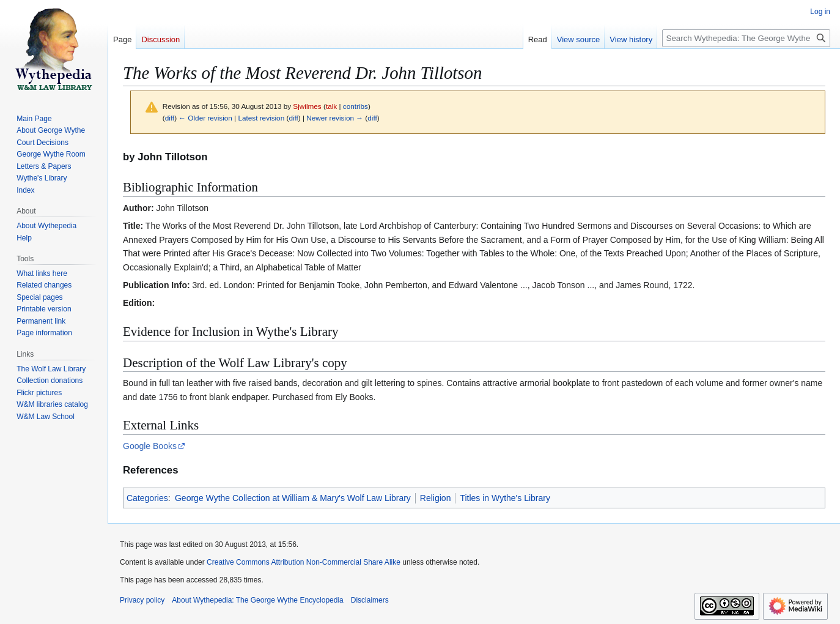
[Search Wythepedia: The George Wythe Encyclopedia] (746, 38)
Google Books (150, 446)
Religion (436, 498)
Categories (147, 498)
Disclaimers (370, 600)
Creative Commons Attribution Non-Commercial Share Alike (304, 562)
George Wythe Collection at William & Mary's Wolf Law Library (293, 498)
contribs (356, 106)
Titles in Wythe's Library (505, 498)
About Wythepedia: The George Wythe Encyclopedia (257, 600)
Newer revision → (335, 118)
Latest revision (261, 118)
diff (170, 118)
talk (331, 106)
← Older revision (205, 118)
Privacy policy (142, 600)
